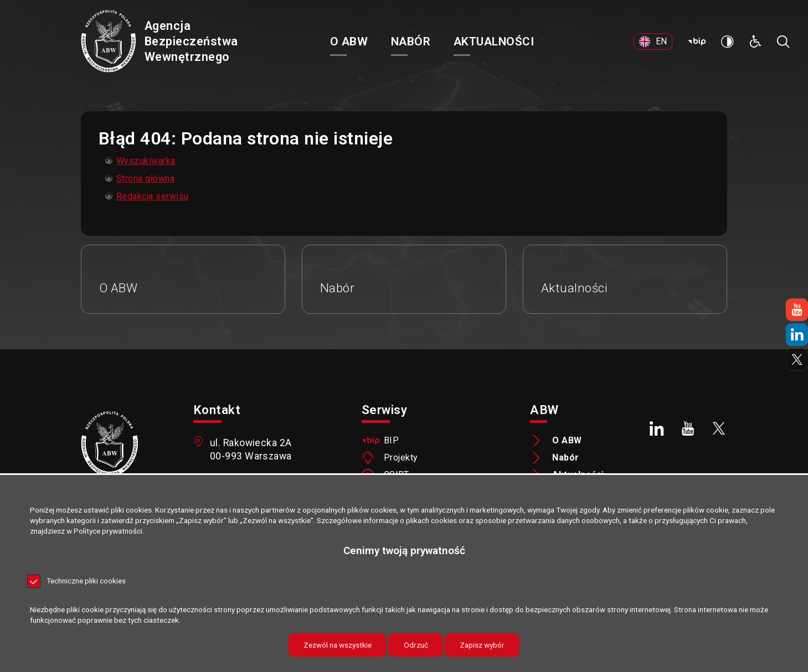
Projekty (401, 458)
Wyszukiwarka (146, 161)
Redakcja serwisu (153, 196)
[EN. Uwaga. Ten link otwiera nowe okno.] (653, 42)
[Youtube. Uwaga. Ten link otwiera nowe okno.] (688, 428)
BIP (391, 441)
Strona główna (145, 179)
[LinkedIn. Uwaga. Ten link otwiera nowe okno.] (657, 428)
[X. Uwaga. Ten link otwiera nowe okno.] (719, 428)
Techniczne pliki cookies (86, 581)
